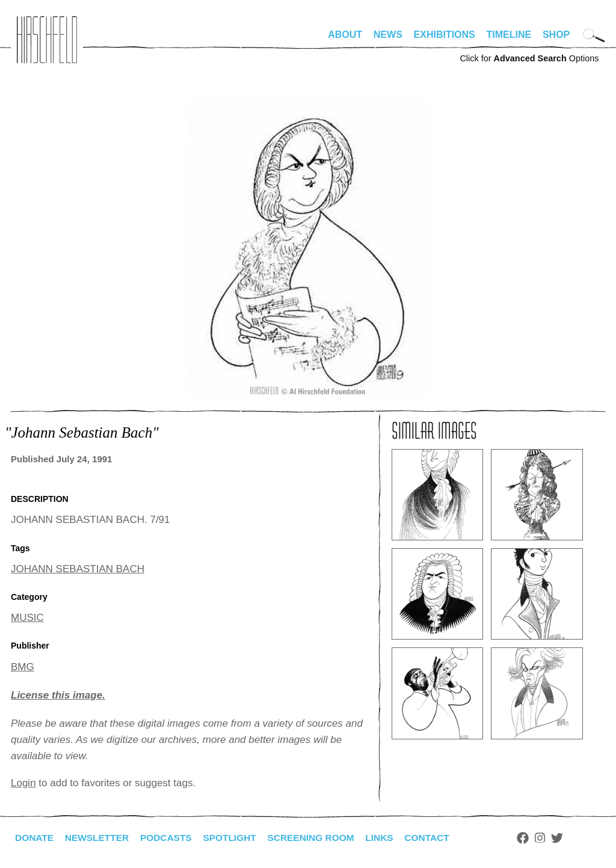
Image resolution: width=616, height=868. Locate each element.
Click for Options (529, 58)
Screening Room (320, 838)
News (388, 35)
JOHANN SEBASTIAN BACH (78, 569)
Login (23, 783)
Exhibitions (445, 35)
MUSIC (27, 618)
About (345, 35)
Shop (556, 35)
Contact (439, 838)
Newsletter (99, 838)
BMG (23, 667)
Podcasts (171, 838)
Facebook (536, 838)
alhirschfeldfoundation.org (47, 40)
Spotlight (236, 838)
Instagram (553, 838)
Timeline (509, 35)
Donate (35, 838)
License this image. (58, 695)
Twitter (570, 838)
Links (390, 838)
